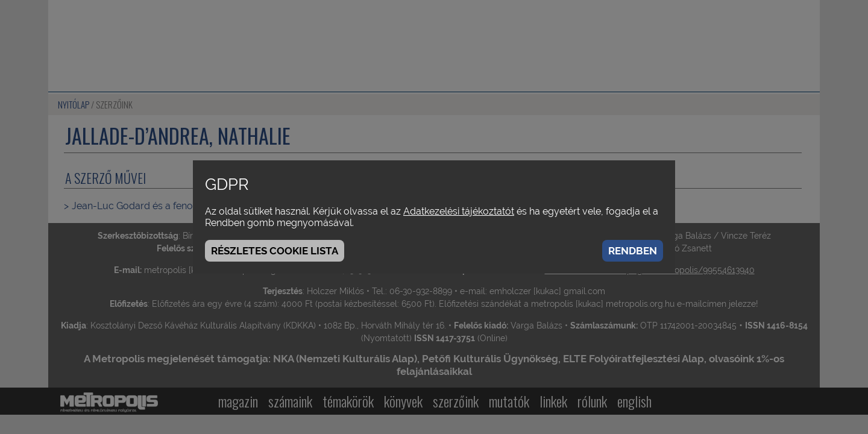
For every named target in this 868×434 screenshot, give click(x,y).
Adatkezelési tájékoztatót (459, 211)
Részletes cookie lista (275, 251)
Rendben (633, 251)
